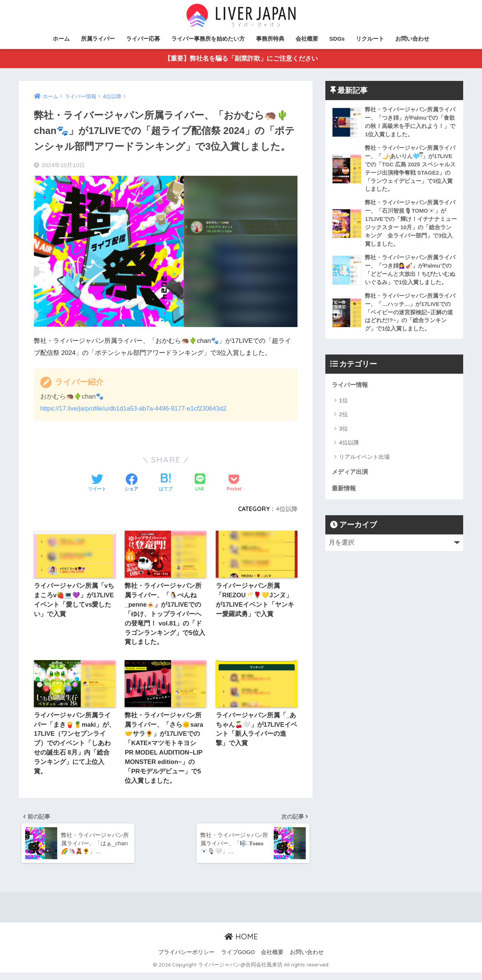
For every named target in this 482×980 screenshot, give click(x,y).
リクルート (370, 39)
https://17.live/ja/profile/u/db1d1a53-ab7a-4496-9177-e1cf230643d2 (137, 409)
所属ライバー (98, 39)
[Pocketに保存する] (234, 484)
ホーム (61, 39)
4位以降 (287, 509)
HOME (241, 944)
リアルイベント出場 (364, 464)
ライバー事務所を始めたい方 (208, 39)
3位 (343, 436)
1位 (343, 407)
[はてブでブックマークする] (166, 484)
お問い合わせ (412, 39)
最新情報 (345, 496)
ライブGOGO (238, 960)
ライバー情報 (351, 392)
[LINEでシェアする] (200, 483)
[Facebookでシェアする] (131, 484)
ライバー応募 (143, 39)
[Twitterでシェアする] (97, 484)
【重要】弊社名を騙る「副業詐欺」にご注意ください (241, 59)
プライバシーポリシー (186, 960)
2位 (343, 422)
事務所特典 (270, 39)
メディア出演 (351, 479)
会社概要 (307, 39)
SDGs (337, 39)
